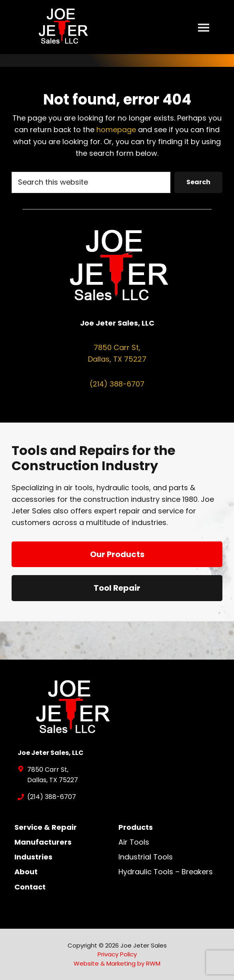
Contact (30, 887)
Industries (33, 857)
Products (136, 827)
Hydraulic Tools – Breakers (166, 872)
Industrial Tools (146, 857)
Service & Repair (46, 827)
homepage (116, 130)
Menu (204, 27)
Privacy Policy (117, 954)
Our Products (117, 554)
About (26, 872)
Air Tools (134, 842)
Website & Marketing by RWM (117, 963)
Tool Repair (117, 588)
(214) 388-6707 (117, 384)
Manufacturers (43, 842)
